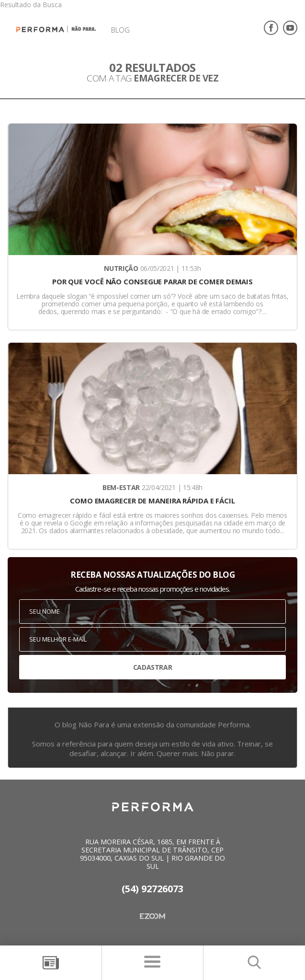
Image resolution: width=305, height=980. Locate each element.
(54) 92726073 (152, 889)
